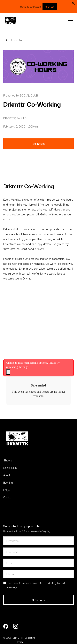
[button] (70, 21)
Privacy (19, 642)
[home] (10, 21)
